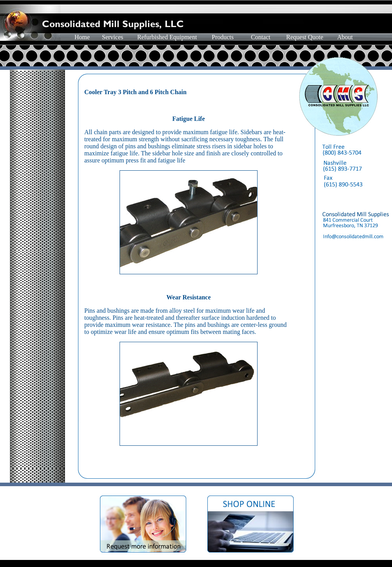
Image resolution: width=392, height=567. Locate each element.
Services (113, 37)
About (345, 37)
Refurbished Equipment (167, 37)
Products (223, 37)
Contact (261, 37)
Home (82, 37)
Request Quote (305, 37)
